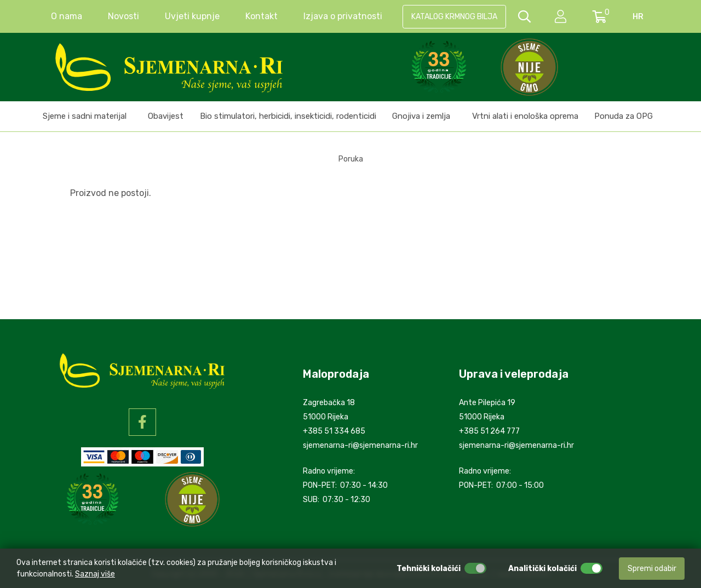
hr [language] (638, 17)
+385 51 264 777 (489, 431)
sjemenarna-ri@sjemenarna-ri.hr (360, 445)
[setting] (562, 16)
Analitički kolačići (542, 569)
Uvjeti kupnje (192, 16)
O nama (67, 16)
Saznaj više (95, 574)
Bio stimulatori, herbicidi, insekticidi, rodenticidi (288, 116)
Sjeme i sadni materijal (85, 116)
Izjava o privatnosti (343, 16)
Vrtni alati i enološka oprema (525, 116)
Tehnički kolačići (429, 569)
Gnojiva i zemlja (421, 116)
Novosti (123, 16)
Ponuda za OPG (624, 116)
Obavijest (166, 116)
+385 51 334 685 (334, 431)
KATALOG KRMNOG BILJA (454, 17)
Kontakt (262, 16)
